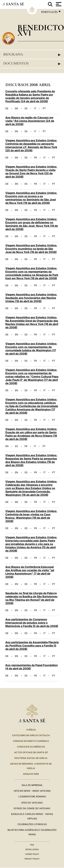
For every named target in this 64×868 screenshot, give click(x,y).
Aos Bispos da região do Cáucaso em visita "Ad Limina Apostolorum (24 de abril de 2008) (30, 121)
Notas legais (32, 849)
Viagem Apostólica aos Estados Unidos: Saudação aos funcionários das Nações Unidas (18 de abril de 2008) (31, 298)
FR (35, 158)
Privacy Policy (32, 859)
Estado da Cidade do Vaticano (32, 808)
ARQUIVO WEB (31, 774)
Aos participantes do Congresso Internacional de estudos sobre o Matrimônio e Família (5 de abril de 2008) (32, 623)
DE (7, 108)
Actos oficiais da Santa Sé (31, 752)
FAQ (32, 845)
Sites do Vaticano (32, 803)
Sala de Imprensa (32, 785)
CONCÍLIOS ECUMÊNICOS (31, 747)
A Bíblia (31, 730)
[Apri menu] (58, 4)
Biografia (32, 54)
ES (26, 108)
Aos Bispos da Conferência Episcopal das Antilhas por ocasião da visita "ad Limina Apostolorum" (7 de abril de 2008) (30, 572)
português (49, 13)
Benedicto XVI (41, 30)
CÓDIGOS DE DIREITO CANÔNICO (31, 741)
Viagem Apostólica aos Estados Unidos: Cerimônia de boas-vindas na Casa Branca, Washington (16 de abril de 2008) (31, 516)
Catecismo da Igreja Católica (31, 735)
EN (17, 108)
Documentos (32, 64)
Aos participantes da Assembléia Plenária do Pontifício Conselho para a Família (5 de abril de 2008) (32, 646)
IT (35, 108)
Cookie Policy (32, 854)
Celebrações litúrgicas (32, 824)
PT (44, 108)
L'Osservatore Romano (32, 796)
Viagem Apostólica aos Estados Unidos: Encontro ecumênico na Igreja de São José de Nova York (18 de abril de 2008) (31, 249)
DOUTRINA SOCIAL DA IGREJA (31, 758)
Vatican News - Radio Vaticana (32, 791)
